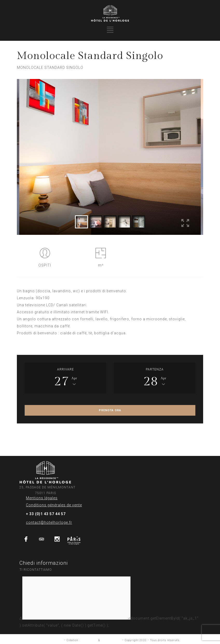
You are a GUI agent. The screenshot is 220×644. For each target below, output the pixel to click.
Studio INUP (89, 640)
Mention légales (52, 640)
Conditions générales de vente (54, 505)
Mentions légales (42, 498)
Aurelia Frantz (111, 640)
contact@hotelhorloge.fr (49, 522)
